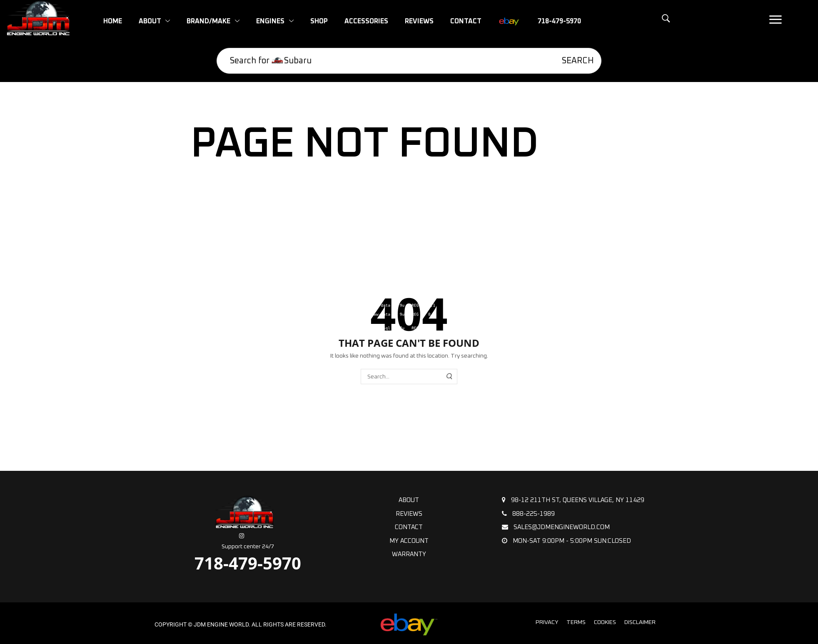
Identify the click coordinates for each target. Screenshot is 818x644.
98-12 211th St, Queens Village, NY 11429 (573, 500)
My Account (409, 541)
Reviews (409, 514)
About (409, 500)
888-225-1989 (528, 514)
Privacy (547, 622)
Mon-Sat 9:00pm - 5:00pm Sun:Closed (566, 541)
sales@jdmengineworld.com (556, 527)
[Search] (572, 61)
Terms (576, 622)
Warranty (409, 554)
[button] (647, 23)
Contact (409, 527)
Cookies (605, 622)
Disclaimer (640, 622)
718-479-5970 (248, 563)
